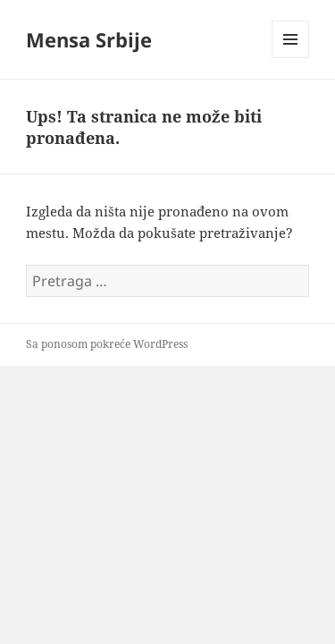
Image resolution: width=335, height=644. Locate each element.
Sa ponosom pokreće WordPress (107, 344)
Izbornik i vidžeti (291, 58)
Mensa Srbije (89, 39)
